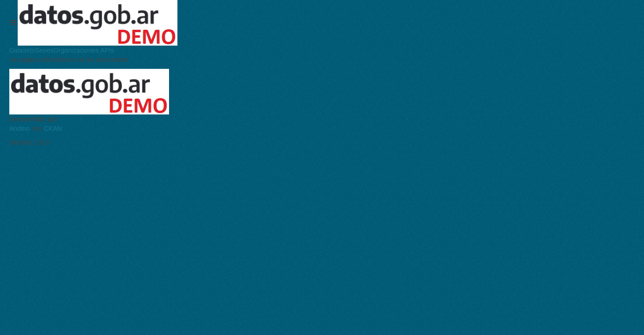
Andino (20, 128)
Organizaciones (76, 50)
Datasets (22, 50)
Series (44, 50)
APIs (106, 50)
